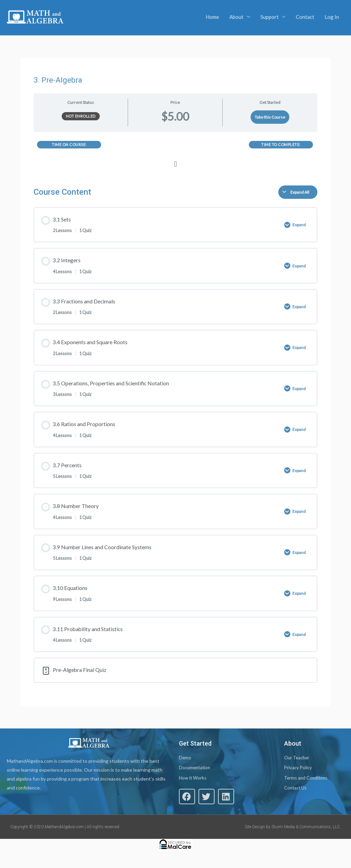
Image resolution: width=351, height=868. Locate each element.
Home (212, 17)
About (236, 17)
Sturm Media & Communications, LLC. (306, 832)
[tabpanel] (175, 156)
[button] (175, 164)
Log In (332, 17)
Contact (305, 17)
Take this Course (270, 117)
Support (270, 17)
